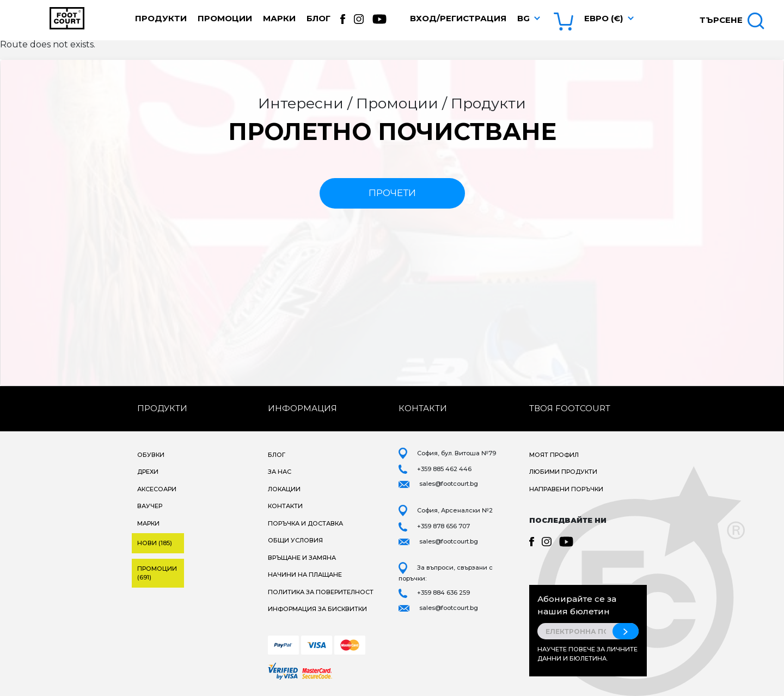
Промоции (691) (157, 573)
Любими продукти (563, 472)
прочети (392, 193)
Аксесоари (157, 489)
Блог (318, 18)
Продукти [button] (161, 18)
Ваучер (150, 506)
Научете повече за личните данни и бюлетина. (587, 654)
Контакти (285, 506)
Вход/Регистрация (458, 18)
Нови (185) (155, 543)
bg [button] (523, 18)
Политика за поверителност (321, 592)
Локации (284, 489)
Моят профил (554, 455)
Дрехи (148, 472)
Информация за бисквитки (317, 609)
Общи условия (295, 540)
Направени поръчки (566, 489)
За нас (280, 472)
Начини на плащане (305, 575)
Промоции (225, 18)
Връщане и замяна (302, 558)
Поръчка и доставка (305, 523)
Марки (279, 18)
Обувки (151, 455)
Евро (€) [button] (604, 18)
